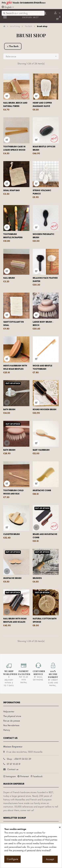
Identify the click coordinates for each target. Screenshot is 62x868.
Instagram (11, 776)
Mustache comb (42, 490)
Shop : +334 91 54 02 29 (19, 759)
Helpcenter (9, 712)
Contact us (13, 769)
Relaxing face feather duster (45, 280)
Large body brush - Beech (43, 324)
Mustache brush (12, 578)
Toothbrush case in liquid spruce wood (14, 148)
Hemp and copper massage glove (42, 105)
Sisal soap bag (11, 190)
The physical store (12, 716)
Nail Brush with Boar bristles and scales (15, 620)
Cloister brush (12, 534)
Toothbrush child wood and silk (13, 492)
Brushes (37, 578)
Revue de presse (12, 721)
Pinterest (25, 776)
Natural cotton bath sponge (45, 620)
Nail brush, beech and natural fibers (15, 105)
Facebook (38, 776)
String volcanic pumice (42, 192)
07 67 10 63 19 (14, 764)
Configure (12, 859)
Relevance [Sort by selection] (32, 56)
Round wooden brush (45, 409)
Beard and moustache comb (45, 536)
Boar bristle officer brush (44, 148)
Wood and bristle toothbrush (42, 367)
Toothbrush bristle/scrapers (13, 236)
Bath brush (9, 409)
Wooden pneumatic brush (44, 236)
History (7, 730)
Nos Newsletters (11, 725)
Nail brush (9, 278)
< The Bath (13, 46)
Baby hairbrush (41, 450)
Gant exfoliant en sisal (14, 324)
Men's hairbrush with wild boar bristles (15, 367)
